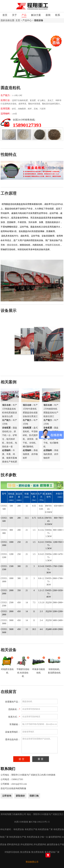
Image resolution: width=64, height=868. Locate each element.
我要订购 (34, 796)
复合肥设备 (25, 852)
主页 (18, 20)
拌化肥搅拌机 (27, 845)
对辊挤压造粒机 (53, 245)
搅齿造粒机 (12, 245)
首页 (5, 15)
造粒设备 (39, 20)
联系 (58, 15)
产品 (24, 15)
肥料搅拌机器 (13, 845)
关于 (14, 15)
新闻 (48, 15)
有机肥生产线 (31, 829)
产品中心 (27, 20)
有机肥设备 (19, 829)
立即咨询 (7, 796)
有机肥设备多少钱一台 (37, 837)
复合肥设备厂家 (52, 852)
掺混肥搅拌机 (55, 837)
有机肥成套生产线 (18, 837)
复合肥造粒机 (38, 852)
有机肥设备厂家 (45, 829)
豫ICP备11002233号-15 (39, 822)
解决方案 (36, 15)
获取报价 (20, 796)
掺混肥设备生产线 (55, 845)
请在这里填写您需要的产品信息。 (40, 745)
